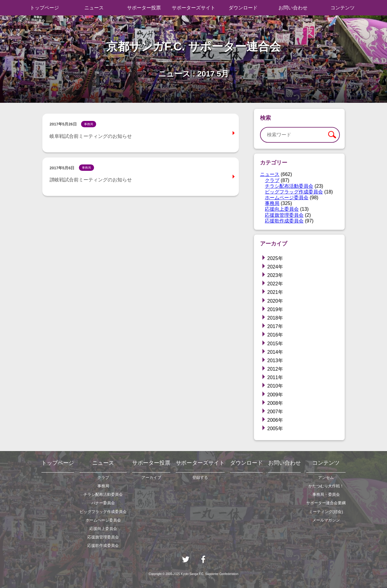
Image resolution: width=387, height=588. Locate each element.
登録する (200, 478)
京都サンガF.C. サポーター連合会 (194, 46)
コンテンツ (343, 8)
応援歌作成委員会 (284, 221)
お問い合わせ (293, 8)
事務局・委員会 (326, 494)
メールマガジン (326, 520)
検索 (332, 135)
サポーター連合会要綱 (326, 503)
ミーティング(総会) (326, 512)
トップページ (44, 8)
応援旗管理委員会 (284, 215)
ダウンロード (243, 8)
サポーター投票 (144, 8)
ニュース (94, 8)
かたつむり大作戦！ (326, 486)
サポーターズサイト (193, 8)
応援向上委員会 (282, 209)
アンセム (326, 478)
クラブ (272, 180)
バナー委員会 (103, 503)
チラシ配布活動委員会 (289, 186)
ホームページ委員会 (287, 198)
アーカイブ (151, 478)
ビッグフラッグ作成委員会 (294, 192)
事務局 (272, 203)
